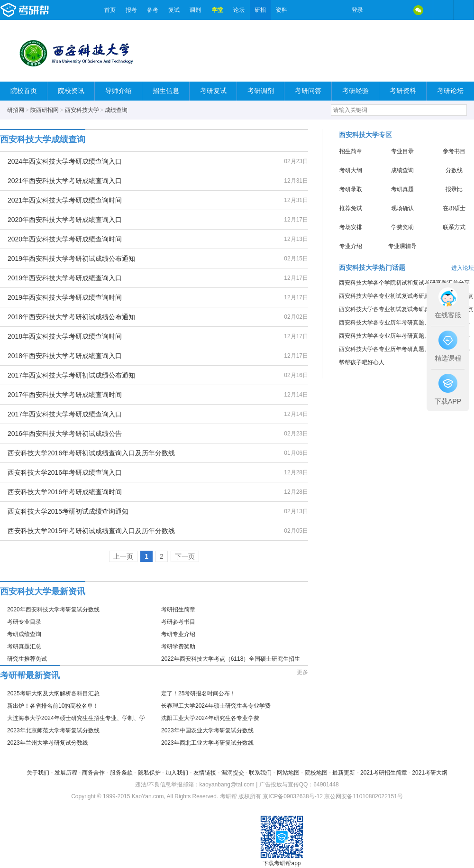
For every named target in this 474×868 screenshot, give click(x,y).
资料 (282, 10)
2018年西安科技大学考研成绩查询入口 (65, 356)
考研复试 (213, 91)
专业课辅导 (402, 246)
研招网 (16, 110)
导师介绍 (118, 91)
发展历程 (66, 773)
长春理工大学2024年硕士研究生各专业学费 (216, 706)
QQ (398, 10)
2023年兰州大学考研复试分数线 (48, 743)
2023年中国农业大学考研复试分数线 (207, 730)
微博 (378, 10)
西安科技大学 (82, 110)
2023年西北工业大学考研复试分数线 (207, 743)
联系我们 (260, 773)
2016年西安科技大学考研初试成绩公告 (65, 434)
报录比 (454, 189)
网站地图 (288, 773)
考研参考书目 (178, 622)
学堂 (218, 10)
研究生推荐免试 (27, 659)
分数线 (454, 170)
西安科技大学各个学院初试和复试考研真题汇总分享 (404, 283)
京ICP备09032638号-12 (293, 796)
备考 (153, 10)
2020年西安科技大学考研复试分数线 (53, 609)
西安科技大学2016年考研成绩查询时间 (65, 492)
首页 (110, 10)
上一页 (123, 556)
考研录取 (351, 189)
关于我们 (38, 773)
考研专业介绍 (178, 634)
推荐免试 (351, 208)
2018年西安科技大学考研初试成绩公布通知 (71, 317)
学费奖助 (402, 227)
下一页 (185, 556)
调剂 (195, 10)
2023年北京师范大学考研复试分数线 (53, 730)
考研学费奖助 (178, 646)
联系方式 (454, 227)
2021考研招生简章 (384, 773)
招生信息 (166, 91)
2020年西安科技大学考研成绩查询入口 (65, 220)
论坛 (239, 10)
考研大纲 (351, 170)
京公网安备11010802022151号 (363, 796)
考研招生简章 (178, 609)
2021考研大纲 (430, 773)
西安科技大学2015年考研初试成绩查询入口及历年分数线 (91, 531)
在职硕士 (454, 208)
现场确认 (402, 208)
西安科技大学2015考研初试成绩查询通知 (68, 511)
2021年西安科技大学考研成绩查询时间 (65, 200)
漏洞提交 (233, 773)
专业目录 (402, 151)
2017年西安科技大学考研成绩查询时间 (65, 395)
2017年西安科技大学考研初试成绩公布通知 (71, 375)
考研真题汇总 (24, 646)
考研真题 (402, 189)
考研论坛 (450, 91)
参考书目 (454, 151)
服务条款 (121, 773)
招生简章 (351, 151)
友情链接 (205, 773)
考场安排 (351, 227)
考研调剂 (261, 91)
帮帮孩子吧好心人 (362, 362)
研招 (260, 10)
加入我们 (177, 773)
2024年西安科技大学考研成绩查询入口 (65, 161)
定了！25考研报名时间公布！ (198, 693)
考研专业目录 (24, 622)
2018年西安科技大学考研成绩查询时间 (65, 336)
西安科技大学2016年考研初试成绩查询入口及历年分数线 (91, 453)
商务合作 (93, 773)
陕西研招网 (45, 110)
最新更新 (344, 773)
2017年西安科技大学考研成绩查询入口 (65, 414)
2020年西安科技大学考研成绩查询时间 (65, 239)
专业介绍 (351, 246)
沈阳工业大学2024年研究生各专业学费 (210, 718)
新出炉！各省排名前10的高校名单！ (53, 706)
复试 (174, 10)
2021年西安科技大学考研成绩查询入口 (65, 181)
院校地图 (316, 773)
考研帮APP (464, 10)
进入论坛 (463, 268)
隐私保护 (149, 773)
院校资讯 (71, 91)
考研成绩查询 (24, 634)
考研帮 (50, 10)
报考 (131, 10)
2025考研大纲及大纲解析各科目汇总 (53, 693)
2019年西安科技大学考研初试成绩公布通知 (71, 259)
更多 (302, 672)
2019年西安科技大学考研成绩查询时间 (65, 297)
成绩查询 (116, 110)
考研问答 (308, 91)
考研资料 (403, 91)
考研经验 (355, 91)
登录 (357, 10)
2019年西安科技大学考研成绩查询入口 (65, 278)
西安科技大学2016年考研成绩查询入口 (65, 472)
